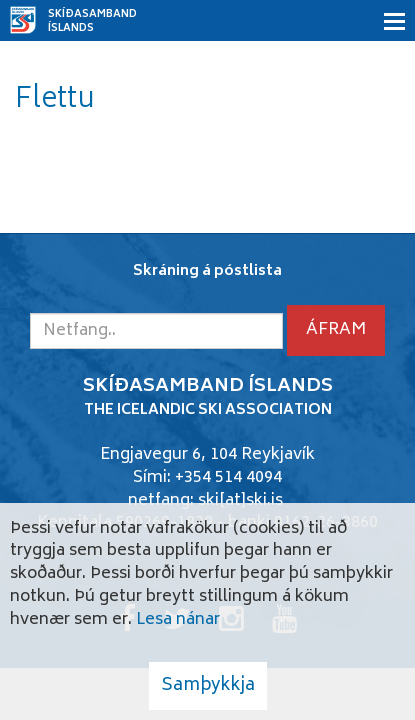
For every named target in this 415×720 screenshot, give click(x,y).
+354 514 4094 (228, 478)
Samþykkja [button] (208, 686)
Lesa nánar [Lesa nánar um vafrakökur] (178, 620)
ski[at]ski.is (240, 501)
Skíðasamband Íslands (92, 22)
